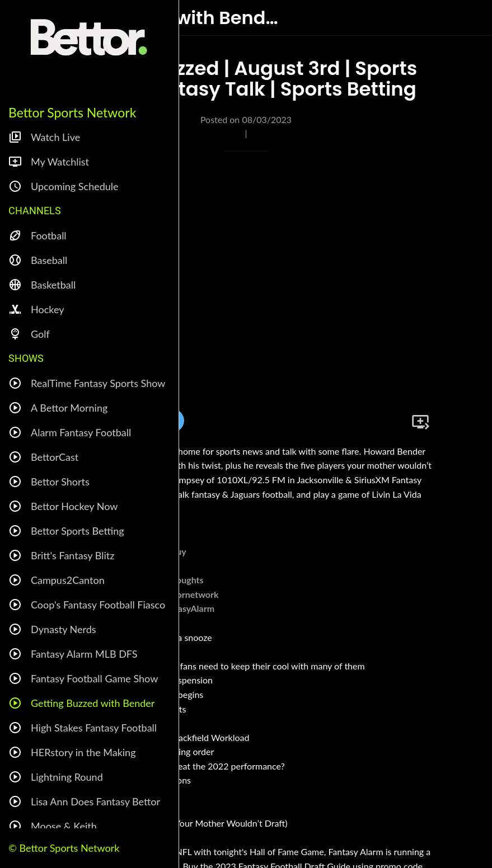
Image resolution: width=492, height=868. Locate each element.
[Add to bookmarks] (420, 422)
